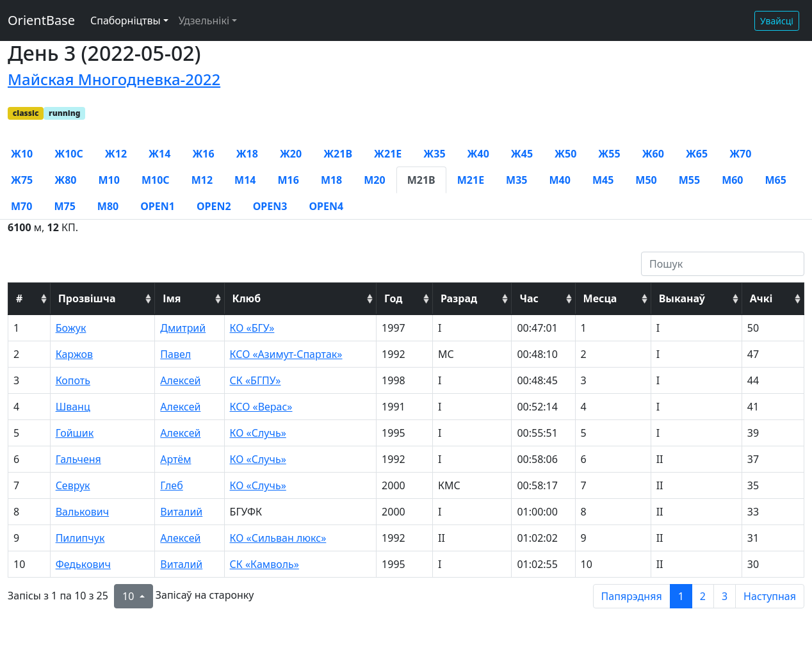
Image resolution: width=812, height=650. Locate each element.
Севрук (73, 485)
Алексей (180, 380)
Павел (175, 354)
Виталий (181, 512)
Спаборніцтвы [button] (126, 20)
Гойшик (75, 433)
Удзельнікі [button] (204, 20)
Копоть (73, 380)
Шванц (73, 407)
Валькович (82, 512)
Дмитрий (183, 328)
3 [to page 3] (725, 596)
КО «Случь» (258, 433)
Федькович (83, 564)
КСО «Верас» (261, 407)
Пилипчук (80, 538)
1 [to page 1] (681, 596)
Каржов (75, 354)
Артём (175, 459)
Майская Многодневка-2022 (114, 79)
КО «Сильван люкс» (278, 538)
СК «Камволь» (264, 564)
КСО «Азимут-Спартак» (286, 354)
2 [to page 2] (703, 596)
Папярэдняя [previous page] (632, 596)
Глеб (171, 485)
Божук (71, 328)
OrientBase (41, 20)
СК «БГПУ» (256, 380)
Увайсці (777, 21)
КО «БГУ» (252, 328)
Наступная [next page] (770, 596)
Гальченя (78, 459)
